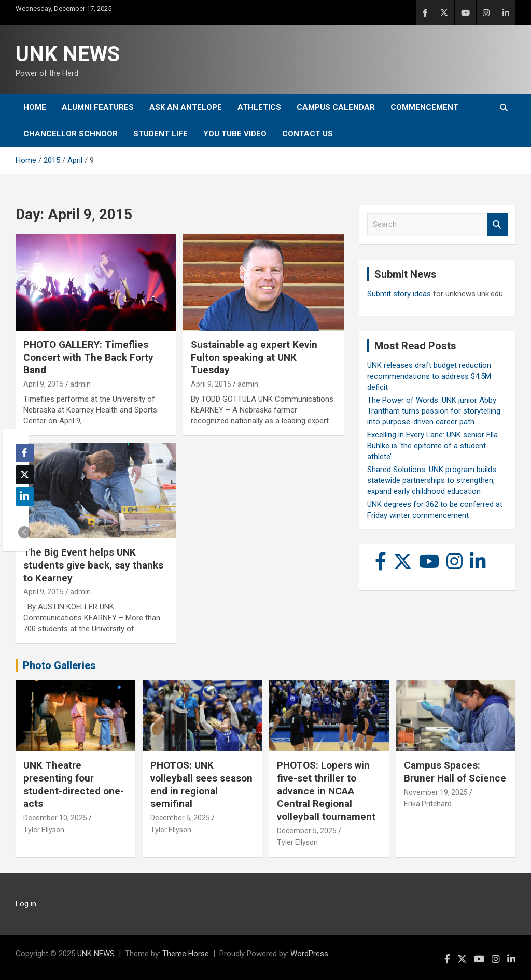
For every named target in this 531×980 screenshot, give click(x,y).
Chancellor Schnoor (71, 134)
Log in (26, 904)
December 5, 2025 (180, 818)
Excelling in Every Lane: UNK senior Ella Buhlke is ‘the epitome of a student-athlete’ (432, 446)
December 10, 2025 (55, 818)
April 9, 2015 (44, 384)
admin (80, 384)
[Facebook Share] (25, 453)
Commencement (424, 107)
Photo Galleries (59, 665)
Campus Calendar (336, 107)
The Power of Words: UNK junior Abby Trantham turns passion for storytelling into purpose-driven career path (434, 411)
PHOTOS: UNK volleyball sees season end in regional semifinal (201, 784)
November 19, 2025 (436, 792)
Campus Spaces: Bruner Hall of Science (455, 772)
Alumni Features (98, 107)
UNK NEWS (68, 54)
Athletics (259, 107)
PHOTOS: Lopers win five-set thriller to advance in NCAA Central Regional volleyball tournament (326, 791)
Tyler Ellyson (44, 830)
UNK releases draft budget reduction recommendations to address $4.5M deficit (429, 376)
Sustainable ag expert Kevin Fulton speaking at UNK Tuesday (254, 357)
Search (497, 225)
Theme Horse (186, 954)
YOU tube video (235, 134)
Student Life (160, 134)
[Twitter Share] (25, 475)
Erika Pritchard (428, 804)
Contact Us (308, 134)
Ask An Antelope (186, 107)
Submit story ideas (399, 294)
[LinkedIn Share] (25, 496)
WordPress (309, 954)
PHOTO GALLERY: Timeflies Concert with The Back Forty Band (88, 357)
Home (35, 107)
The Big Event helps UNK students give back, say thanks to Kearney (93, 565)
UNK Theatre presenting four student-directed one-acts (74, 784)
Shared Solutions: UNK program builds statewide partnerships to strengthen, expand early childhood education (432, 480)
